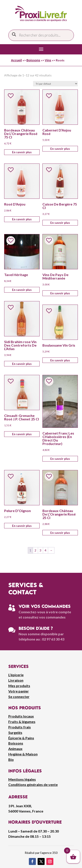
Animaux (15, 749)
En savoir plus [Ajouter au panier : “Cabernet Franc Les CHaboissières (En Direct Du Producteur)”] (60, 459)
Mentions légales (22, 779)
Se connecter (19, 697)
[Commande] (55, 84)
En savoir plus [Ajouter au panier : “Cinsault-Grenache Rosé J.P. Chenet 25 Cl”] (22, 434)
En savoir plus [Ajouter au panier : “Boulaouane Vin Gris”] (60, 360)
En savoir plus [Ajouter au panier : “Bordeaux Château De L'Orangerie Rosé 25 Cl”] (60, 533)
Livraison (16, 680)
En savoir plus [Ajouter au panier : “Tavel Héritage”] (22, 290)
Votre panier (19, 691)
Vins (48, 60)
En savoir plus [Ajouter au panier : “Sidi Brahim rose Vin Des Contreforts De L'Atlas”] (22, 364)
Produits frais (20, 727)
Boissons (33, 60)
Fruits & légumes (22, 722)
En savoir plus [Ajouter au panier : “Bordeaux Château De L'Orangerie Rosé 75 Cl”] (22, 152)
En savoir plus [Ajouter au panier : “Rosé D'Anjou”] (22, 219)
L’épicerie (16, 675)
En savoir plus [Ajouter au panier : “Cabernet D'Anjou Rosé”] (60, 149)
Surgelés (15, 732)
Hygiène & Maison (23, 754)
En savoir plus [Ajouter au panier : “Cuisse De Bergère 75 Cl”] (60, 223)
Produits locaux (21, 716)
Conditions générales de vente (33, 785)
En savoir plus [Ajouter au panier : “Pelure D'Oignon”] (22, 526)
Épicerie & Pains (21, 738)
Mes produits (19, 686)
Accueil (16, 60)
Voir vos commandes (45, 606)
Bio (11, 759)
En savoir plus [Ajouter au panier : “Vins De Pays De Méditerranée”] (60, 293)
